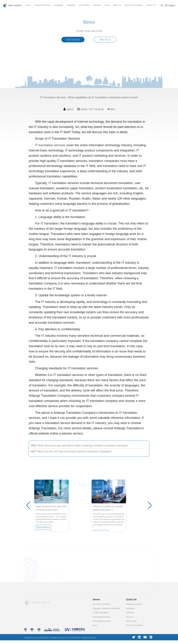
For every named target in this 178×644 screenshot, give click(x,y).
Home (28, 5)
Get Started (73, 39)
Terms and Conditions (135, 625)
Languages (59, 5)
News (107, 5)
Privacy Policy (131, 621)
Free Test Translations (133, 5)
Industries (71, 5)
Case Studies (84, 5)
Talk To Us (105, 39)
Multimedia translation (101, 617)
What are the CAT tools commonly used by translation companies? (75, 451)
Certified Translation (100, 612)
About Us (117, 5)
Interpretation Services (102, 621)
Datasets (97, 5)
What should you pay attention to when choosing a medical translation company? (83, 445)
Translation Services (42, 5)
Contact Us (151, 5)
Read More (43, 525)
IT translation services (50, 145)
